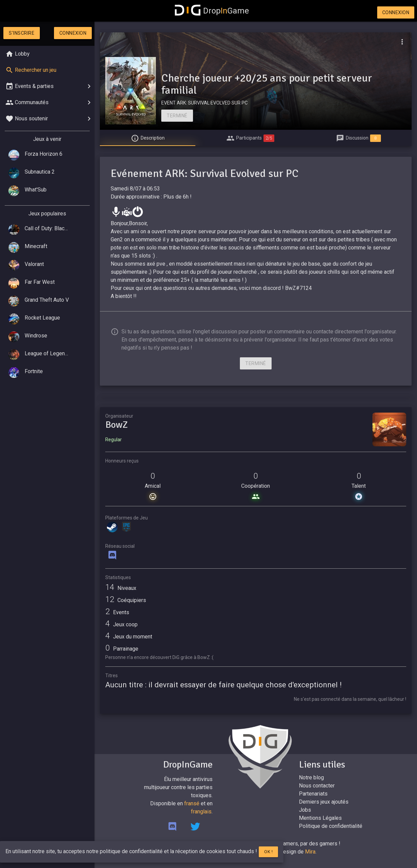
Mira (310, 852)
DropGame (212, 11)
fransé (192, 803)
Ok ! (268, 852)
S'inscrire (22, 33)
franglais (201, 812)
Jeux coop (121, 624)
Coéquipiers (126, 600)
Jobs (305, 810)
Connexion (396, 12)
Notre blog (311, 777)
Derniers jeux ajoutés (324, 802)
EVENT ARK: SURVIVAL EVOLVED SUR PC (204, 103)
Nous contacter (317, 786)
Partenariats (313, 794)
